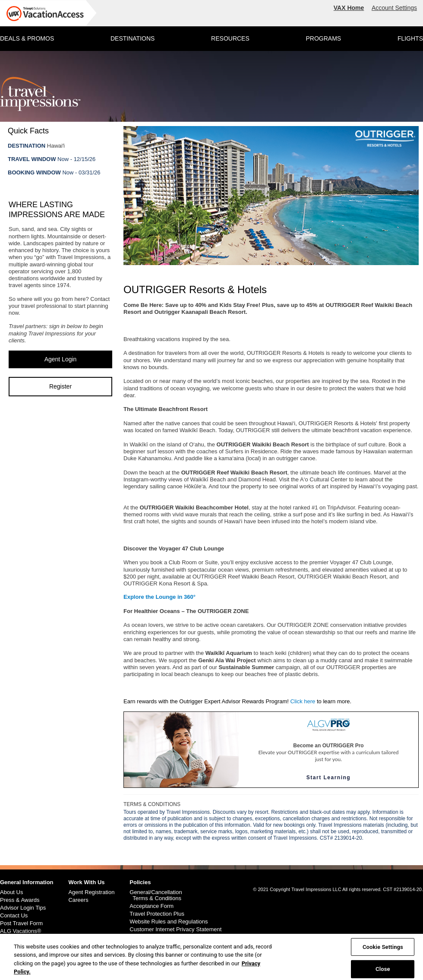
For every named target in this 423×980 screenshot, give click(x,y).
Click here (303, 701)
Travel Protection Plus (157, 914)
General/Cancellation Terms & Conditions (156, 895)
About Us (11, 892)
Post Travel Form (21, 923)
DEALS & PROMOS (27, 38)
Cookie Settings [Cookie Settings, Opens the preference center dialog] (383, 951)
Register (60, 386)
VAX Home (349, 8)
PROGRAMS (323, 38)
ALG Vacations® (21, 931)
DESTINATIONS (133, 38)
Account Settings (394, 8)
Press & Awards (20, 900)
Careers (78, 900)
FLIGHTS (410, 38)
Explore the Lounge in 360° (159, 597)
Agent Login (61, 359)
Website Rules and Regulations (169, 922)
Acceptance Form (152, 906)
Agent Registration (91, 892)
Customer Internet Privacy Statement (175, 929)
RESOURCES (230, 38)
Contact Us (14, 916)
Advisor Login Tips (23, 908)
